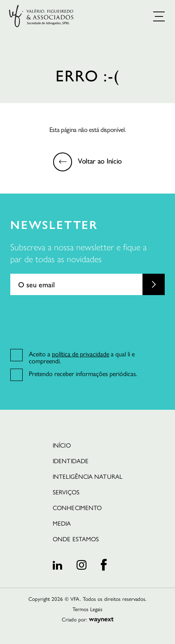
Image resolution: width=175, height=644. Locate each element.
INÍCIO (62, 445)
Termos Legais (87, 609)
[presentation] (73, 321)
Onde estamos (76, 539)
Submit (154, 284)
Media (62, 523)
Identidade (71, 460)
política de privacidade (80, 354)
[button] (159, 17)
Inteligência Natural (87, 476)
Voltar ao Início (100, 160)
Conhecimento (77, 507)
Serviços (66, 492)
